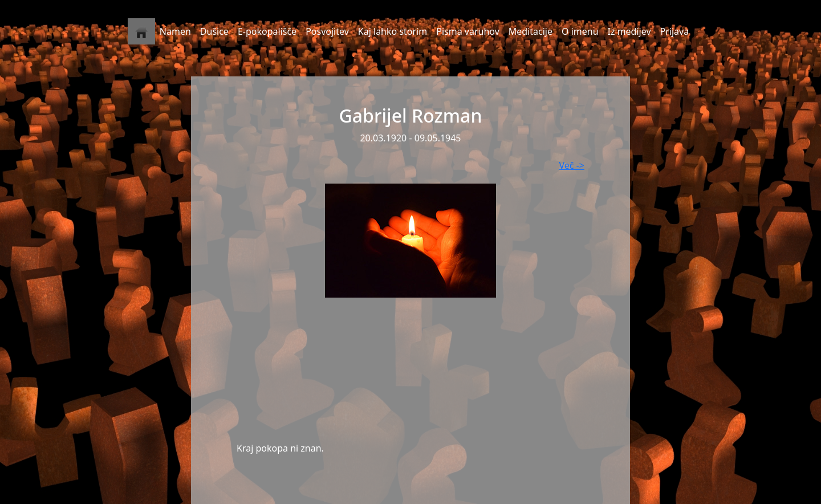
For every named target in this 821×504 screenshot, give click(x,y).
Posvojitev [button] (327, 31)
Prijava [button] (675, 31)
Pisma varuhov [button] (468, 31)
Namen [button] (175, 31)
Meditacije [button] (531, 31)
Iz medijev (629, 31)
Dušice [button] (214, 31)
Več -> (572, 165)
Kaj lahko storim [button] (393, 31)
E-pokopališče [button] (267, 31)
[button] (141, 31)
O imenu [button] (580, 31)
